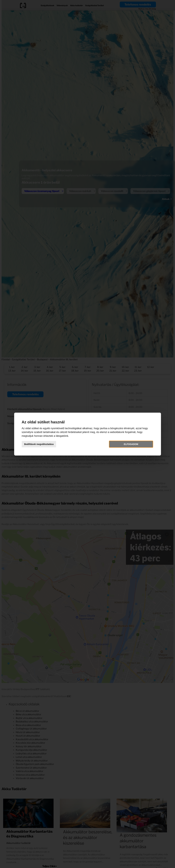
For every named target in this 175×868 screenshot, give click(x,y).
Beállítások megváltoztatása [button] (42, 444)
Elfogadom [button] (129, 444)
